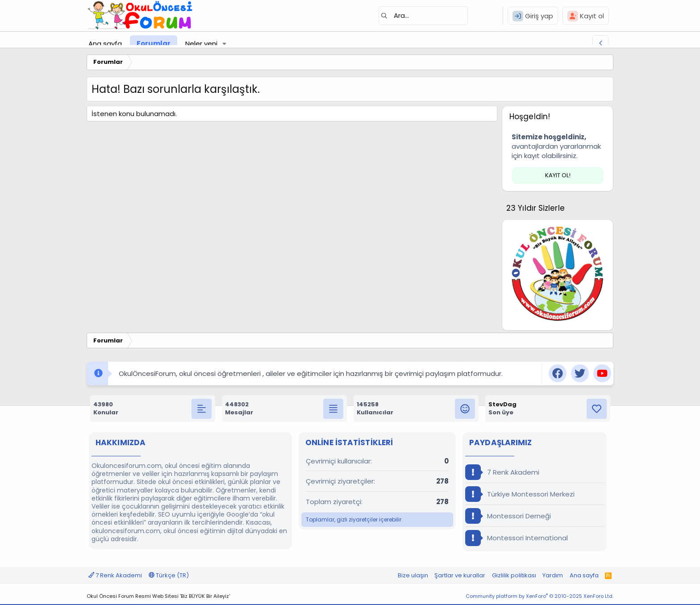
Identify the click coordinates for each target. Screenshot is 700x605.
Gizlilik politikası (514, 575)
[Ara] (423, 16)
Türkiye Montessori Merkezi (520, 494)
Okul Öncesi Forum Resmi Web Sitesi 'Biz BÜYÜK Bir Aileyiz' (158, 596)
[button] (225, 44)
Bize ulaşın (413, 575)
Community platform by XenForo (540, 596)
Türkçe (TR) (169, 575)
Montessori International (517, 538)
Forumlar (154, 44)
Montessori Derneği (508, 516)
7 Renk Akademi (502, 472)
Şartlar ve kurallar (460, 575)
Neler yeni (201, 44)
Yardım (553, 575)
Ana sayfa (105, 44)
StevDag (502, 404)
